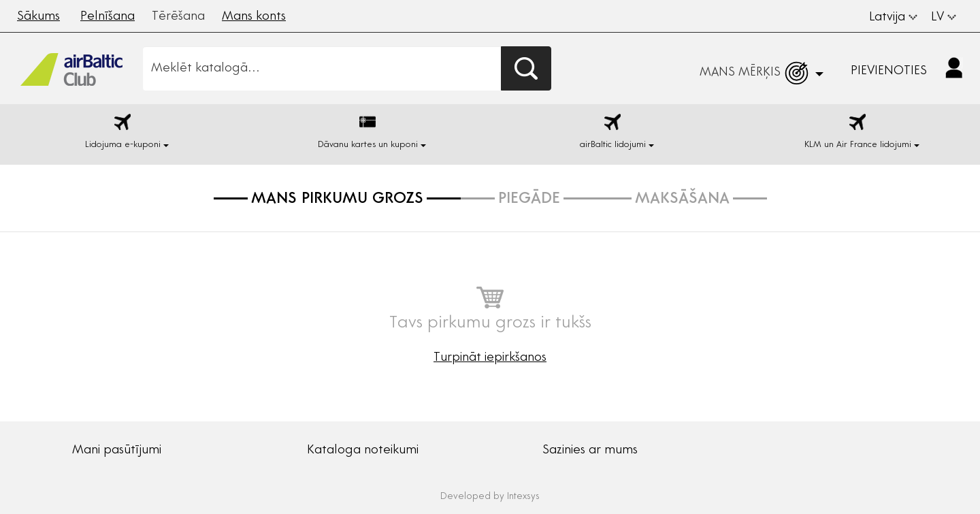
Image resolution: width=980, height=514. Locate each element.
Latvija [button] (893, 18)
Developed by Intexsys (490, 497)
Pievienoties (889, 71)
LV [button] (944, 18)
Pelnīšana (108, 17)
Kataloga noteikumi (363, 451)
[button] (905, 68)
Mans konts (254, 17)
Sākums (38, 17)
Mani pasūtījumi (117, 451)
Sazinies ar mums (590, 451)
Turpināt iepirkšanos (490, 358)
